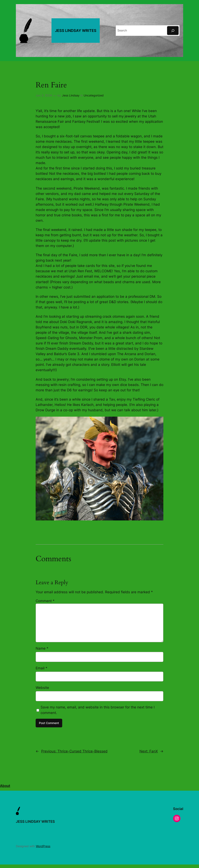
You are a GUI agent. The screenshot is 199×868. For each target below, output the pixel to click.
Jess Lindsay (71, 95)
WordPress (43, 846)
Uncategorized (94, 95)
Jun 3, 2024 (44, 95)
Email (42, 668)
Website (42, 688)
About (5, 786)
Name (42, 648)
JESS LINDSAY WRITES (76, 31)
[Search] (173, 31)
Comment (45, 601)
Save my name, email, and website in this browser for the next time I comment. (98, 710)
